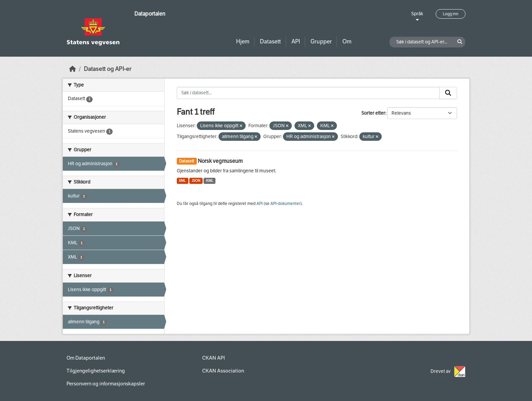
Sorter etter (373, 113)
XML (182, 181)
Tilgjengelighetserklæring (96, 371)
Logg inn (451, 14)
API (296, 42)
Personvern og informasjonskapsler (106, 384)
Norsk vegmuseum (220, 161)
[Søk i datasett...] (308, 93)
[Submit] (448, 93)
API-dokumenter (285, 204)
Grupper (321, 42)
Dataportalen (150, 14)
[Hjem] (73, 69)
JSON (196, 181)
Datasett (270, 42)
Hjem (243, 42)
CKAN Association (223, 371)
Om (347, 42)
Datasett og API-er (108, 69)
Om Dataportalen (86, 358)
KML (210, 181)
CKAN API (214, 358)
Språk (417, 14)
